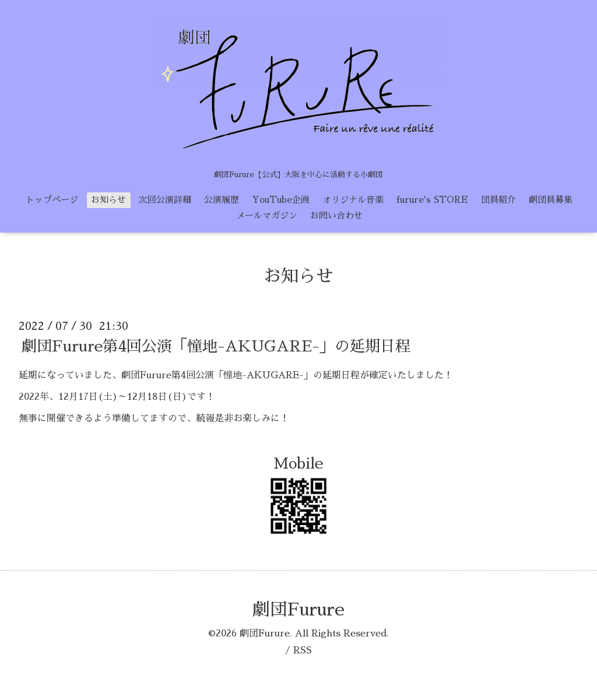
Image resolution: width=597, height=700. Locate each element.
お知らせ (108, 200)
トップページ (52, 200)
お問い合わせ (336, 215)
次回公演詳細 (165, 200)
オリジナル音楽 (353, 200)
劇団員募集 (551, 200)
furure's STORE (432, 200)
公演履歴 (222, 200)
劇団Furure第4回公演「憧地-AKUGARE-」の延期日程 (216, 346)
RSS (303, 650)
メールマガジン (267, 215)
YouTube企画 (281, 200)
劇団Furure (298, 610)
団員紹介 (498, 200)
